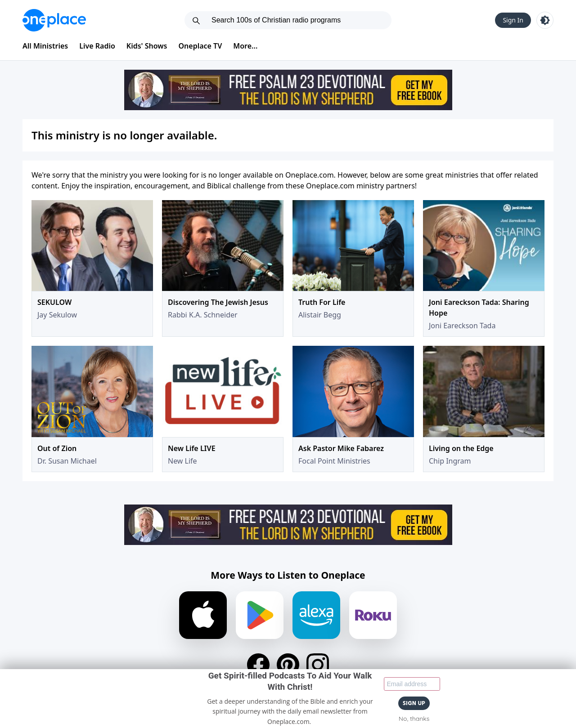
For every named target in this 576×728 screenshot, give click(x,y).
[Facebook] (258, 665)
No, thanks (414, 719)
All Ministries (45, 46)
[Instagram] (318, 665)
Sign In (513, 20)
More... (245, 46)
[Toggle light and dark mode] (545, 20)
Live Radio (97, 46)
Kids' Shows (147, 46)
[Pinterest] (288, 665)
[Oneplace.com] (54, 20)
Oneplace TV (200, 46)
